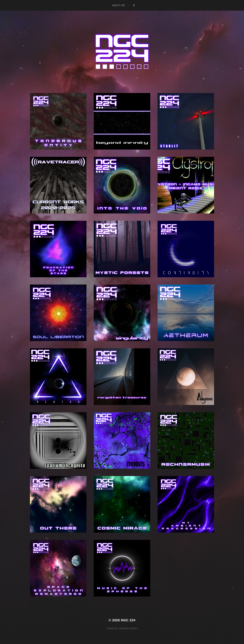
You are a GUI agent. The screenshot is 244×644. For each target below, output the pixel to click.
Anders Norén (128, 628)
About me (119, 5)
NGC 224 (128, 620)
